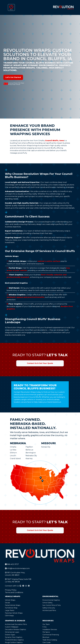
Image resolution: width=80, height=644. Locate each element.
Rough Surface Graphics (14, 642)
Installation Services (50, 629)
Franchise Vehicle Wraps (14, 613)
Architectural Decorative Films (16, 624)
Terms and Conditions (14, 592)
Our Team (46, 624)
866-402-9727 (12, 564)
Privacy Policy (11, 590)
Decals (7, 603)
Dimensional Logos (12, 632)
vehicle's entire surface (49, 261)
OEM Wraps (9, 616)
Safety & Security (49, 608)
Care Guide (47, 642)
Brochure (46, 637)
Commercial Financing (51, 635)
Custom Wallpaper (12, 627)
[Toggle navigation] (11, 7)
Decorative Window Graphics (15, 629)
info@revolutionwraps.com (17, 568)
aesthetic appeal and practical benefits (26, 297)
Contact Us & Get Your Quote (40, 363)
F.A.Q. (45, 627)
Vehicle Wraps (10, 600)
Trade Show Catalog (50, 640)
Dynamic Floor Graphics (14, 637)
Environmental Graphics (51, 600)
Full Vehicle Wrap (11, 608)
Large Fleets (10, 610)
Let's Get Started (13, 77)
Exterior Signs (10, 635)
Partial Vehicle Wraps (13, 605)
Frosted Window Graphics (14, 640)
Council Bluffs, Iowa (54, 141)
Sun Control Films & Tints (52, 605)
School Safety (47, 603)
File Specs (46, 632)
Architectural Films (49, 610)
